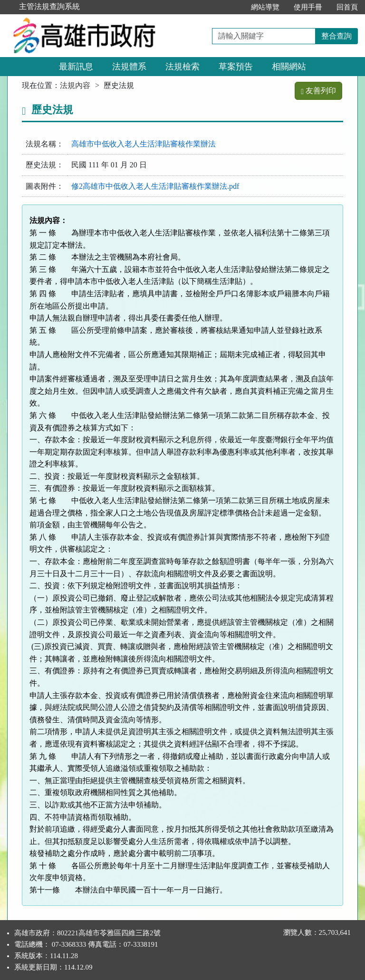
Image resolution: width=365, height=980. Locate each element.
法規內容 (75, 85)
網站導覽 (265, 7)
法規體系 (129, 67)
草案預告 (236, 67)
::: (234, 7)
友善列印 (318, 91)
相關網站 (289, 67)
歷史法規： (45, 165)
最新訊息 (76, 67)
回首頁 (347, 7)
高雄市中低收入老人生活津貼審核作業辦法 (144, 144)
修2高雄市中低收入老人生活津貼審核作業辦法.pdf (155, 186)
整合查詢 (336, 36)
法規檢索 (182, 67)
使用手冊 (308, 7)
